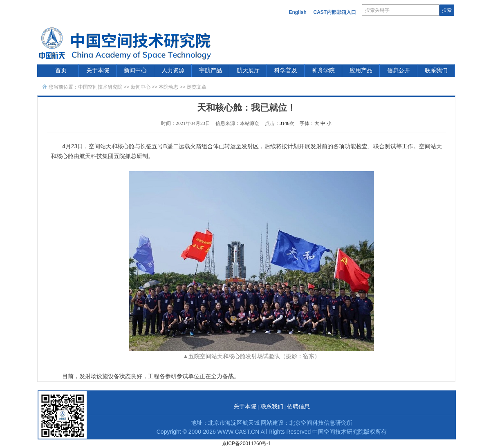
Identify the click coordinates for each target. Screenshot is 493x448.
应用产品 (361, 70)
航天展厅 (248, 70)
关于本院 (98, 70)
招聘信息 (298, 407)
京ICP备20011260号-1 (247, 444)
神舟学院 (323, 70)
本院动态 (169, 87)
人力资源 (173, 70)
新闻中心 (135, 70)
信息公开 (399, 70)
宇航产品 (211, 70)
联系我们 (436, 70)
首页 (61, 70)
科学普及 (286, 70)
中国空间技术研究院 (100, 87)
